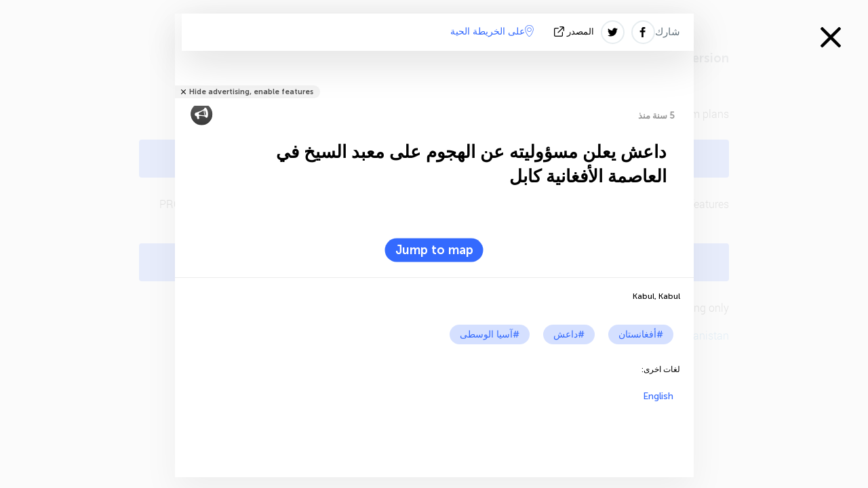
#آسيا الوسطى (490, 334)
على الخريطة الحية (492, 31)
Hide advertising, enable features (251, 92)
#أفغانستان (641, 334)
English (658, 396)
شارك (668, 32)
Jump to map (434, 250)
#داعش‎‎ (569, 334)
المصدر (575, 32)
